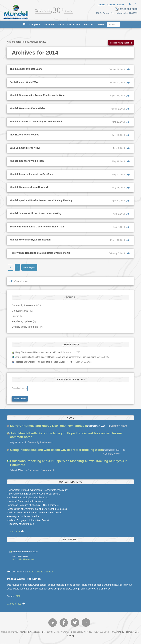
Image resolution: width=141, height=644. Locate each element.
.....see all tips (16, 605)
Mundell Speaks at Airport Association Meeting (36, 214)
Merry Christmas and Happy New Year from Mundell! (38, 353)
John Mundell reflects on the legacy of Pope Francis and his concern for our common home (56, 358)
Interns (15, 317)
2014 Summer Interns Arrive (25, 148)
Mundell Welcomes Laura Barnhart (29, 188)
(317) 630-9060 (125, 9)
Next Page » (29, 268)
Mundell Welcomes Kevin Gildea (27, 109)
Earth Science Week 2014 (24, 83)
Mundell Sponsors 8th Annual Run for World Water (38, 96)
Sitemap (71, 636)
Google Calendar (44, 572)
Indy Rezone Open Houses (24, 135)
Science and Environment (25, 327)
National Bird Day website (24, 560)
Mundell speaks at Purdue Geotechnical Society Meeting (41, 201)
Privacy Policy (117, 633)
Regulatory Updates (22, 322)
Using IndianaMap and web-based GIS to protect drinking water (57, 451)
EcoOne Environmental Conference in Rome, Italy (37, 227)
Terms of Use (132, 633)
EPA (18, 597)
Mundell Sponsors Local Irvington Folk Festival (36, 122)
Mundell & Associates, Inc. (33, 633)
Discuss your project (121, 44)
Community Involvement (24, 306)
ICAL (32, 572)
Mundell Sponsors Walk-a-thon (27, 162)
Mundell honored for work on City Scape (32, 175)
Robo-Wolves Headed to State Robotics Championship (40, 254)
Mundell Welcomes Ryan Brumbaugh (30, 240)
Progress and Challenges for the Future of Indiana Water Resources (45, 363)
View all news (21, 282)
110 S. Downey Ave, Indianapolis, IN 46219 (118, 13)
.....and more (16, 532)
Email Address (20, 389)
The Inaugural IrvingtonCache (26, 70)
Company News (20, 312)
